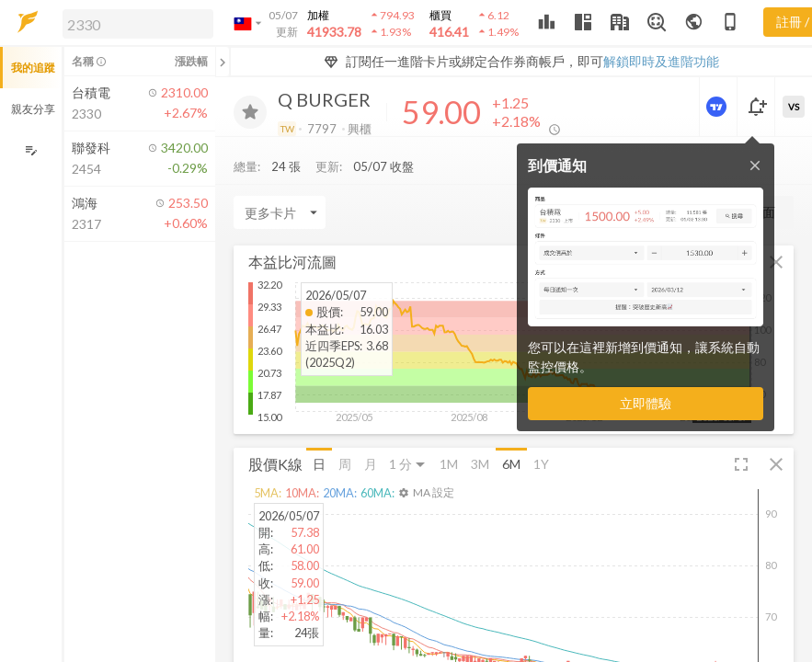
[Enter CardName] (280, 212)
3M (480, 464)
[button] (134, 23)
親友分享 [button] (33, 109)
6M (511, 464)
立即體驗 (646, 403)
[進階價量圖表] (718, 107)
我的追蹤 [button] (33, 68)
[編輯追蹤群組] (31, 150)
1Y (541, 464)
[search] (138, 24)
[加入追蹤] (250, 112)
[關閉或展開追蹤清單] (223, 62)
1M (449, 464)
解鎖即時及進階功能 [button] (661, 61)
